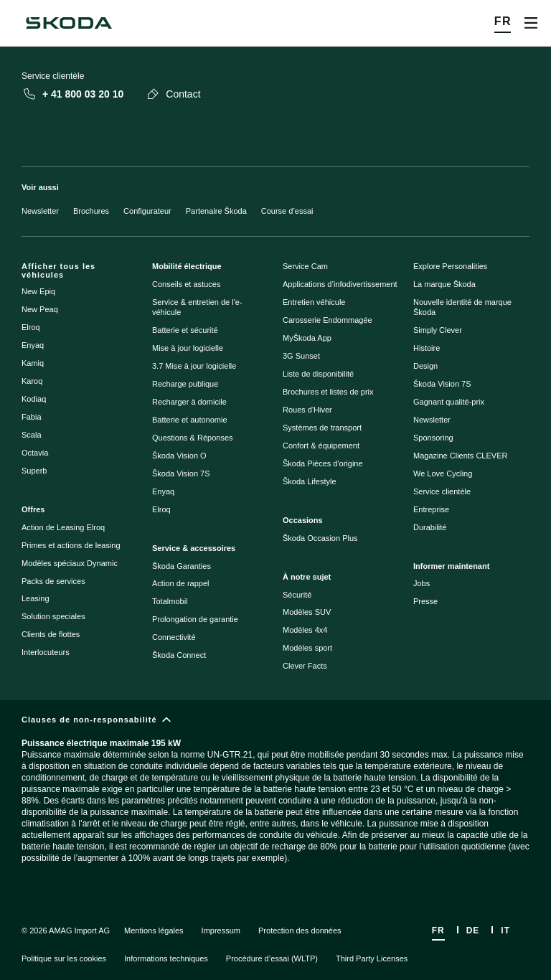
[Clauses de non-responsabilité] (275, 801)
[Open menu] (531, 23)
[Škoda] (69, 23)
